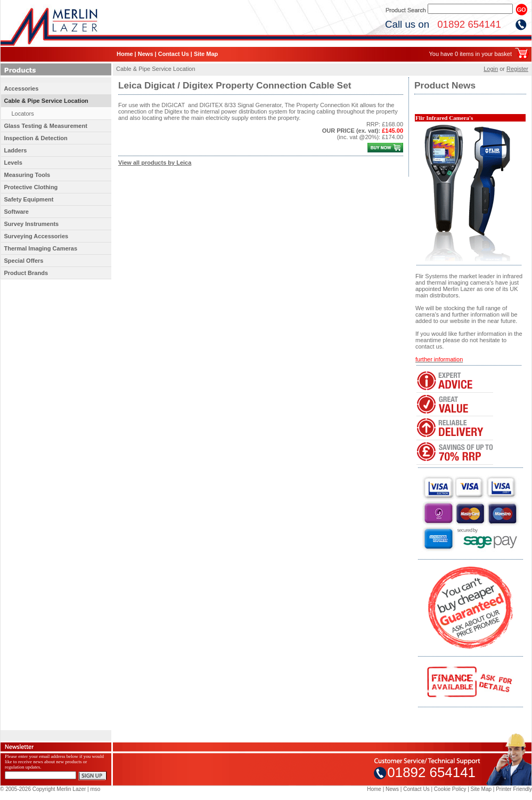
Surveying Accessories (36, 236)
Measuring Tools (27, 175)
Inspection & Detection (36, 138)
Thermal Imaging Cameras (41, 248)
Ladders (16, 150)
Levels (13, 163)
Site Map (206, 54)
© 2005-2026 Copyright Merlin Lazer (43, 789)
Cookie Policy (450, 789)
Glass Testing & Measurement (46, 126)
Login (491, 69)
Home (125, 54)
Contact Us (174, 54)
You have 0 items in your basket (470, 54)
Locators (23, 114)
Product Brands (26, 273)
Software (17, 212)
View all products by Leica (155, 163)
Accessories (22, 88)
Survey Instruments (32, 224)
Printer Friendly (514, 789)
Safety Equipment (29, 199)
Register (517, 69)
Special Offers (24, 261)
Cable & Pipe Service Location (46, 101)
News (146, 54)
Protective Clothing (31, 187)
